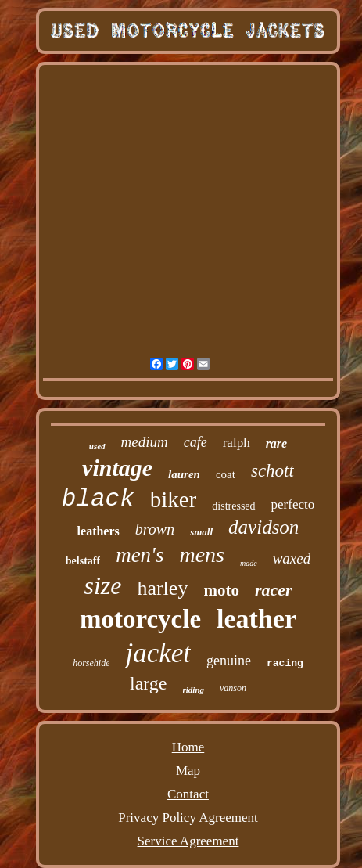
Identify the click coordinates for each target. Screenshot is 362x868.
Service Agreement (188, 841)
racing (285, 663)
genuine (229, 661)
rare (277, 443)
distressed (233, 506)
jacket (158, 653)
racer (274, 590)
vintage (117, 468)
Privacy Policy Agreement (188, 818)
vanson (233, 688)
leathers (99, 531)
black (98, 499)
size (102, 585)
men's (140, 555)
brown (155, 529)
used (97, 446)
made (249, 563)
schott (272, 471)
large (149, 683)
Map (188, 771)
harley (162, 588)
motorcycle (140, 619)
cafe (195, 442)
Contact (188, 794)
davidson (263, 527)
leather (256, 619)
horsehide (91, 663)
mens (202, 555)
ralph (237, 443)
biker (174, 499)
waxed (292, 558)
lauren (184, 474)
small (201, 532)
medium (145, 442)
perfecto (293, 504)
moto (221, 590)
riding (194, 690)
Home (188, 747)
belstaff (83, 561)
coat (226, 474)
